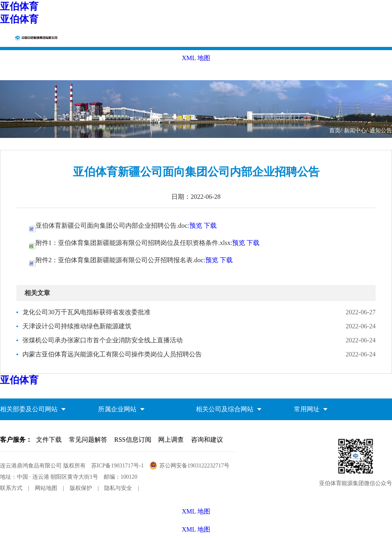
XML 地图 (196, 529)
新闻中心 (355, 130)
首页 (335, 130)
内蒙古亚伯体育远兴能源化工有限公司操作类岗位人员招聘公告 (112, 354)
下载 (210, 226)
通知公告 (381, 130)
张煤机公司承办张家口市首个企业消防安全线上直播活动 (103, 340)
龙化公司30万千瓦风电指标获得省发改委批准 (86, 312)
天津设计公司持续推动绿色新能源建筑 (77, 326)
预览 (196, 226)
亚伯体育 (19, 6)
